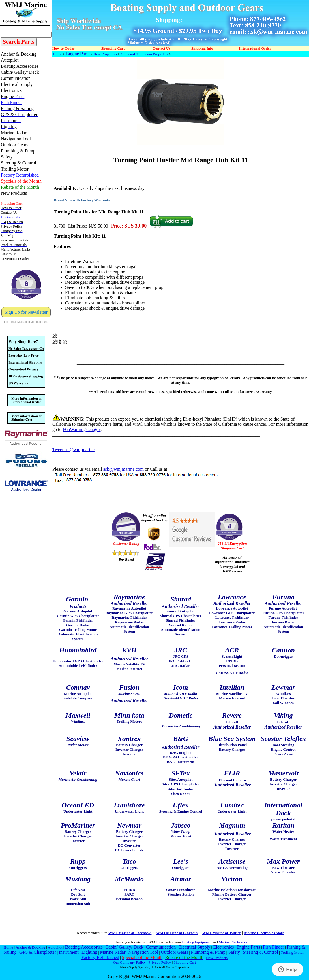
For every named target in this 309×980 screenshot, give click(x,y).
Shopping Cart (185, 962)
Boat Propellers (105, 54)
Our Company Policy (129, 962)
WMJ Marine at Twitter (222, 933)
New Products (217, 958)
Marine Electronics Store (264, 933)
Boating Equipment (197, 942)
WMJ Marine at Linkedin (177, 933)
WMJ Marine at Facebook (130, 933)
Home (57, 54)
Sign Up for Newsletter (26, 312)
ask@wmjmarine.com (123, 469)
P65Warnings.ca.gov (82, 429)
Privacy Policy (160, 962)
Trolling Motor (292, 952)
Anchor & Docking (30, 947)
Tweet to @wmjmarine (73, 450)
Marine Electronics (233, 942)
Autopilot (55, 947)
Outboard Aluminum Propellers (145, 54)
